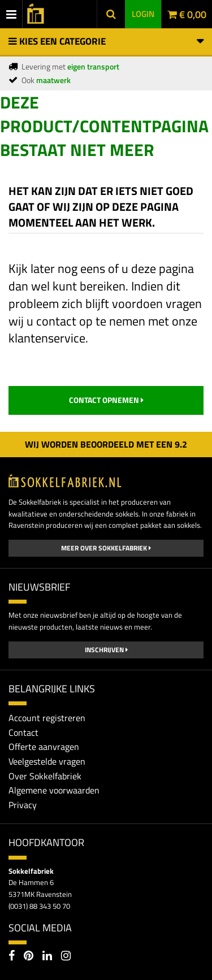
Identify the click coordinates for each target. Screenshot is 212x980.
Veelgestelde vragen (47, 761)
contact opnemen (106, 400)
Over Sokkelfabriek (45, 776)
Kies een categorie (106, 41)
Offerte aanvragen (44, 747)
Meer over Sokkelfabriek (106, 548)
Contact (23, 732)
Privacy (23, 805)
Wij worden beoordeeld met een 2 (106, 444)
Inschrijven (106, 650)
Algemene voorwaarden (54, 790)
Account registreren (47, 718)
